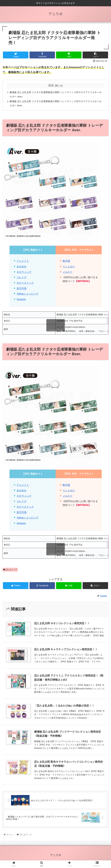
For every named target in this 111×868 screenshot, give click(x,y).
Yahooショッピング (27, 295)
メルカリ (68, 273)
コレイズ (21, 278)
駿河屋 (66, 262)
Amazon (21, 300)
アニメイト (23, 262)
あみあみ (21, 267)
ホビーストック (25, 284)
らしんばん (69, 267)
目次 (51, 85)
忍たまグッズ (10, 570)
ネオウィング (24, 273)
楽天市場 (21, 289)
